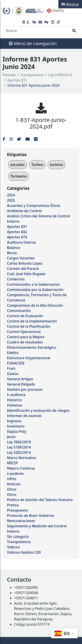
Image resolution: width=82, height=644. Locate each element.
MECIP (12, 463)
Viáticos (13, 547)
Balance (14, 248)
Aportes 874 (17, 237)
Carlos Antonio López (25, 263)
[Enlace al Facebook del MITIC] (4, 139)
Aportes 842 (17, 232)
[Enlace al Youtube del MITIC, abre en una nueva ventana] (28, 139)
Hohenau (15, 405)
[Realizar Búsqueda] (74, 31)
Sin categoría (18, 537)
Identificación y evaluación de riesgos (38, 410)
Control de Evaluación (25, 316)
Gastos (13, 374)
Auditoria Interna (21, 242)
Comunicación (19, 311)
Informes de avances (24, 416)
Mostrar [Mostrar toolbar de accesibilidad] (70, 4)
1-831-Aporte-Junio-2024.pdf (41, 123)
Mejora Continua (21, 468)
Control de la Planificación (29, 326)
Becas (12, 253)
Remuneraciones (21, 521)
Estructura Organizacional (29, 358)
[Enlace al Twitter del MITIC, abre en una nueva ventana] (19, 139)
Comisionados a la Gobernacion (33, 284)
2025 (11, 200)
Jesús (11, 437)
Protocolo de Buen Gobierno (31, 516)
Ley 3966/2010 (19, 442)
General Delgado (21, 384)
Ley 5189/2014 (60, 75)
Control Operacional (24, 332)
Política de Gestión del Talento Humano (40, 500)
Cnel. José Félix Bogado (26, 274)
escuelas (17, 165)
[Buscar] (36, 31)
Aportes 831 (17, 80)
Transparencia (32, 75)
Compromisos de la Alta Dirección (35, 305)
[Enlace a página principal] (33, 10)
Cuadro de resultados (25, 342)
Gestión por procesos (25, 389)
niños (12, 479)
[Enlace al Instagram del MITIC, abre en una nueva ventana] (11, 139)
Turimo (37, 165)
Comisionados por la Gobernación (35, 290)
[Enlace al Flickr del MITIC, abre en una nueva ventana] (36, 139)
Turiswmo (18, 176)
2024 (11, 195)
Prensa (13, 505)
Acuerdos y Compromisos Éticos (34, 206)
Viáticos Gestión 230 (24, 552)
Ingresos (14, 421)
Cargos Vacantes (21, 258)
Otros (12, 489)
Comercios (16, 279)
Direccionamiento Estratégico (32, 347)
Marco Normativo (22, 458)
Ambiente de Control (24, 211)
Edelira (13, 353)
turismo (56, 165)
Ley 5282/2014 (19, 452)
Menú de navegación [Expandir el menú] (33, 43)
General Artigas (20, 379)
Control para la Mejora (26, 337)
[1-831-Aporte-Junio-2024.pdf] (41, 108)
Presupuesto (17, 510)
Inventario (16, 426)
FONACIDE (16, 363)
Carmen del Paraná (23, 269)
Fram (11, 368)
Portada (9, 75)
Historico (15, 400)
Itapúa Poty (17, 431)
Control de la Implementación (32, 321)
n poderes (15, 473)
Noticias (14, 484)
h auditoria (16, 395)
